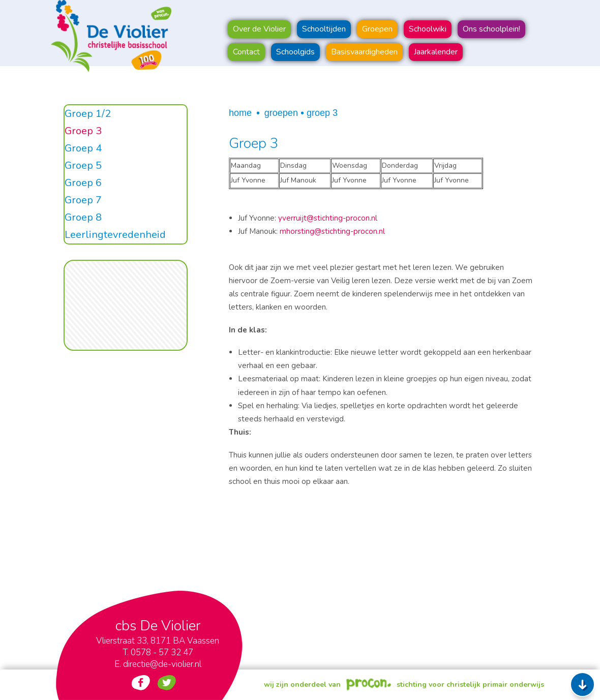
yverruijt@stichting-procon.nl (328, 218)
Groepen (281, 113)
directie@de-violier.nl (162, 664)
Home (240, 113)
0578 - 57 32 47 (162, 652)
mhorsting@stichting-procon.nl (332, 231)
